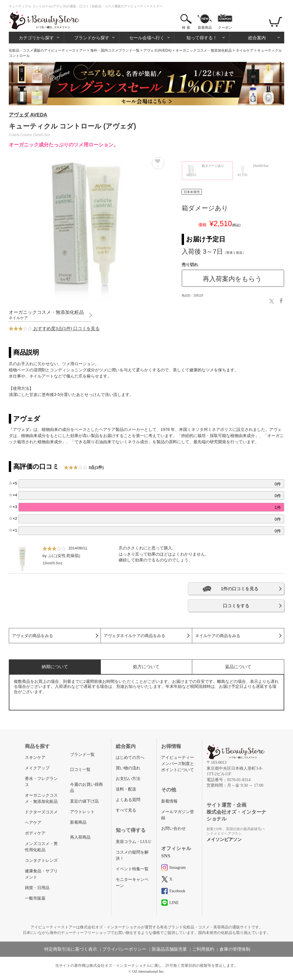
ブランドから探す (92, 38)
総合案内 (257, 38)
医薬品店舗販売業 (169, 949)
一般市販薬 (35, 898)
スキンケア (35, 758)
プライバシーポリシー (124, 949)
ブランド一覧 (82, 755)
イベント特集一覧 (132, 869)
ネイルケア (245, 50)
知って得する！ (202, 38)
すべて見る (126, 810)
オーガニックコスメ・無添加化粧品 (204, 50)
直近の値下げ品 (84, 801)
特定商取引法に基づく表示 (71, 949)
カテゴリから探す (36, 38)
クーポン (225, 28)
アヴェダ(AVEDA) (157, 50)
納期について (55, 667)
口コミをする (236, 606)
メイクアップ (37, 768)
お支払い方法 (128, 779)
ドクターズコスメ (41, 812)
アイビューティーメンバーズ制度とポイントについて (178, 764)
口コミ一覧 (80, 770)
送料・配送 (126, 789)
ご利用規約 (203, 949)
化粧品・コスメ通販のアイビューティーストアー (47, 50)
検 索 (186, 28)
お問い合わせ (173, 828)
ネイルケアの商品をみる (218, 636)
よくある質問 (128, 800)
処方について (146, 667)
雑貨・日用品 (37, 888)
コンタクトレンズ (41, 860)
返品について (238, 667)
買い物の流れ (128, 768)
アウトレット (82, 812)
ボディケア (35, 833)
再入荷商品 (80, 837)
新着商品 (205, 28)
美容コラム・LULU (133, 842)
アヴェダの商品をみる (33, 636)
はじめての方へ (130, 758)
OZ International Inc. (149, 971)
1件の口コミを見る (240, 589)
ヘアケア (33, 823)
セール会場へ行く (147, 38)
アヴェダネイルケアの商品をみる (134, 636)
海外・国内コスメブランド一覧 (115, 50)
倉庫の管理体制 (235, 949)
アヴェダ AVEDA (28, 115)
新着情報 (169, 801)
